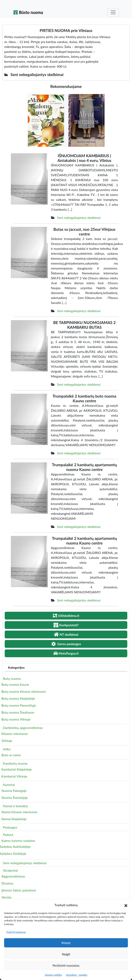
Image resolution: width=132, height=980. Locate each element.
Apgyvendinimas (13, 876)
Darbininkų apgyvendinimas (23, 728)
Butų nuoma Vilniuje (16, 719)
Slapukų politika (53, 975)
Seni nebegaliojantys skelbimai (79, 218)
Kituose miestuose (15, 734)
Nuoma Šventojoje (15, 798)
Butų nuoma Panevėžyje (19, 705)
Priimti (66, 943)
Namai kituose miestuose (19, 812)
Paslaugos (10, 827)
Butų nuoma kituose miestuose (24, 691)
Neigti (66, 954)
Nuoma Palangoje (14, 791)
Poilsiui (8, 835)
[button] (126, 905)
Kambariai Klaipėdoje (17, 769)
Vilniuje (7, 741)
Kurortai (9, 785)
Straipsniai (10, 870)
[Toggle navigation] (113, 12)
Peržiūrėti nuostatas (66, 965)
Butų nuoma (12, 678)
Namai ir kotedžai (15, 806)
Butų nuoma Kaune (15, 684)
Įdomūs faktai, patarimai (19, 890)
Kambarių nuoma (15, 763)
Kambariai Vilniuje (14, 776)
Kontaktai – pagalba (77, 975)
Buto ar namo (11, 755)
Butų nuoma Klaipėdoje (18, 698)
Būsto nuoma (28, 12)
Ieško (7, 749)
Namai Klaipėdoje (14, 819)
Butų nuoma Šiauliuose (18, 712)
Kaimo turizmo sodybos (18, 841)
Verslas (6, 897)
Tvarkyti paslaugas (16, 932)
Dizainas (7, 883)
